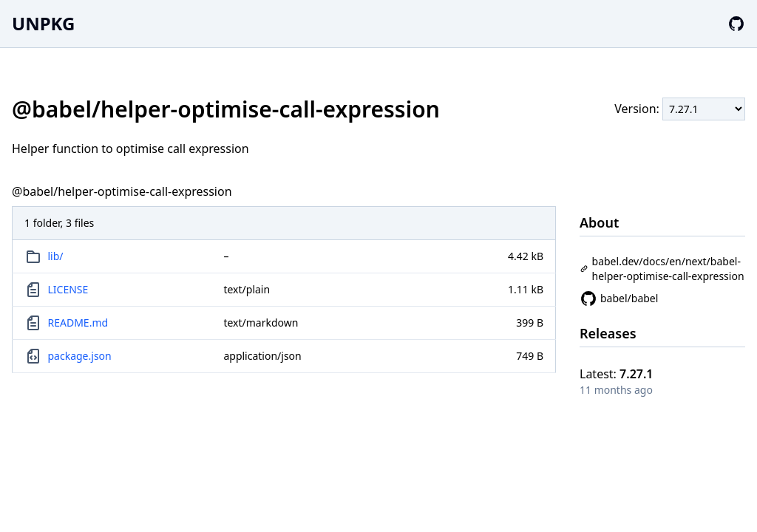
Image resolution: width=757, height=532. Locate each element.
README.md (78, 323)
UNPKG (43, 23)
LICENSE (68, 289)
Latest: (617, 374)
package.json (80, 356)
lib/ (56, 256)
